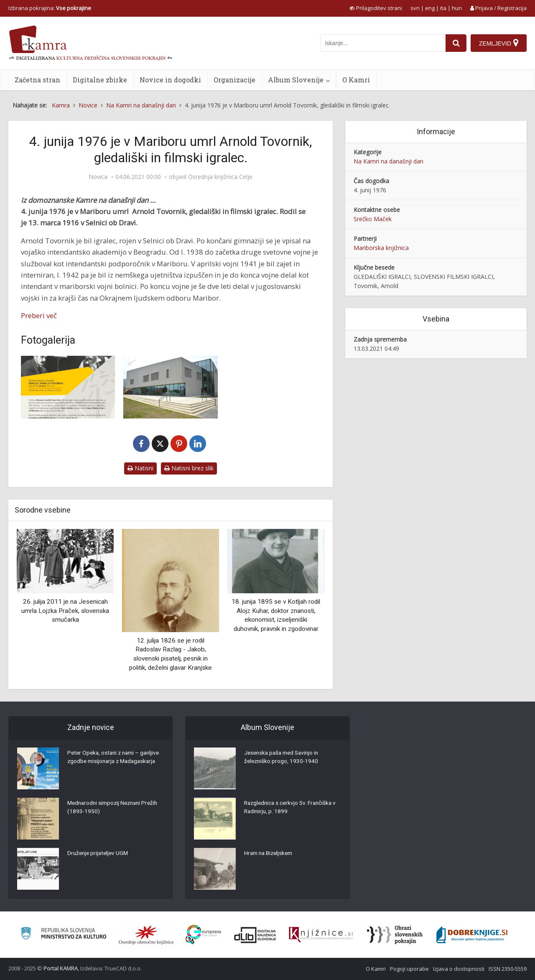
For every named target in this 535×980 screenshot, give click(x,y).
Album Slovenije (296, 80)
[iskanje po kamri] (383, 43)
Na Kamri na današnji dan (389, 161)
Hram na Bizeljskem (270, 854)
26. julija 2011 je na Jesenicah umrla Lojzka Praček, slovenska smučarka (65, 611)
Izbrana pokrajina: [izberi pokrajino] (50, 8)
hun (457, 8)
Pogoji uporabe (409, 969)
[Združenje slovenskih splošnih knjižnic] (321, 935)
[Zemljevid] (499, 43)
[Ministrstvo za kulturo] (63, 935)
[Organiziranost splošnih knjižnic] (146, 935)
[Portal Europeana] (203, 935)
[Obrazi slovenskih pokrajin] (395, 935)
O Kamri (356, 80)
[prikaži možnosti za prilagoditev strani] (376, 8)
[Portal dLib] (255, 935)
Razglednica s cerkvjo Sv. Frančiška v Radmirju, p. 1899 (292, 808)
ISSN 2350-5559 (508, 969)
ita (443, 8)
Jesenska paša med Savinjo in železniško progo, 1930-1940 (284, 758)
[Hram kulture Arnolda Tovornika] (170, 387)
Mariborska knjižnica (381, 248)
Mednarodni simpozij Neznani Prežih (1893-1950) (115, 808)
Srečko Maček (373, 219)
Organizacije (234, 80)
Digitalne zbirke (100, 80)
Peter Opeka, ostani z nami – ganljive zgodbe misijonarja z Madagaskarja (105, 762)
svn (415, 8)
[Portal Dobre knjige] (472, 935)
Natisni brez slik (189, 468)
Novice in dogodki (170, 80)
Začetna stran (37, 80)
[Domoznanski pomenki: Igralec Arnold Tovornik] (68, 387)
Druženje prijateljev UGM (99, 854)
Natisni (140, 468)
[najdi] (456, 43)
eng (430, 8)
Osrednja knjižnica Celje (220, 177)
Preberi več (39, 315)
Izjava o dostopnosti (459, 969)
